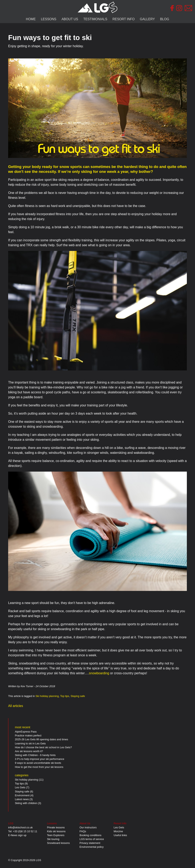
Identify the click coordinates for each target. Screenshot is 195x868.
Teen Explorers (56, 835)
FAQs (83, 831)
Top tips (65, 696)
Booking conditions (90, 835)
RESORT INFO (124, 19)
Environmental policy (91, 847)
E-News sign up (17, 835)
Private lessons (56, 827)
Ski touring (53, 839)
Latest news (22, 799)
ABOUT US (70, 19)
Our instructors (88, 827)
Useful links (120, 835)
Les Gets (20, 787)
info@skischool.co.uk (20, 827)
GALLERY (147, 19)
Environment (22, 795)
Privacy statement (90, 843)
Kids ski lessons (56, 831)
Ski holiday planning (47, 696)
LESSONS (49, 19)
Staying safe (78, 696)
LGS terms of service (92, 839)
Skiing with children (26, 803)
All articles (16, 706)
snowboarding (99, 673)
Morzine (118, 831)
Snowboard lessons (58, 843)
